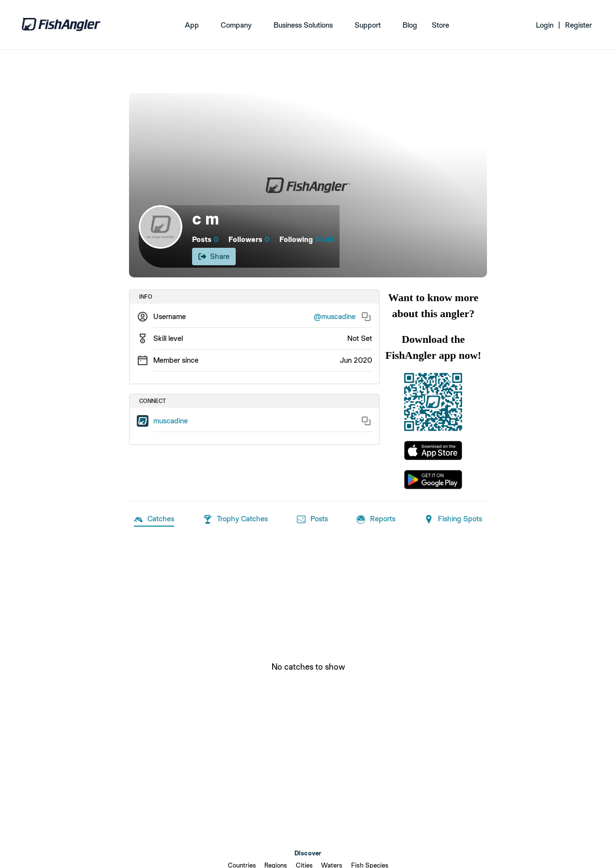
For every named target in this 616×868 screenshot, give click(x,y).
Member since (176, 360)
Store (440, 25)
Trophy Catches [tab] (235, 519)
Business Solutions (303, 25)
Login (545, 25)
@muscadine (335, 316)
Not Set (360, 338)
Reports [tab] (376, 519)
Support (368, 25)
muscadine (170, 421)
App (192, 25)
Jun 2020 (356, 360)
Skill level (168, 338)
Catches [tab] (154, 519)
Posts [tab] (312, 519)
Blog (410, 25)
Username (170, 316)
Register (578, 25)
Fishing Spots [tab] (453, 519)
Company (236, 25)
